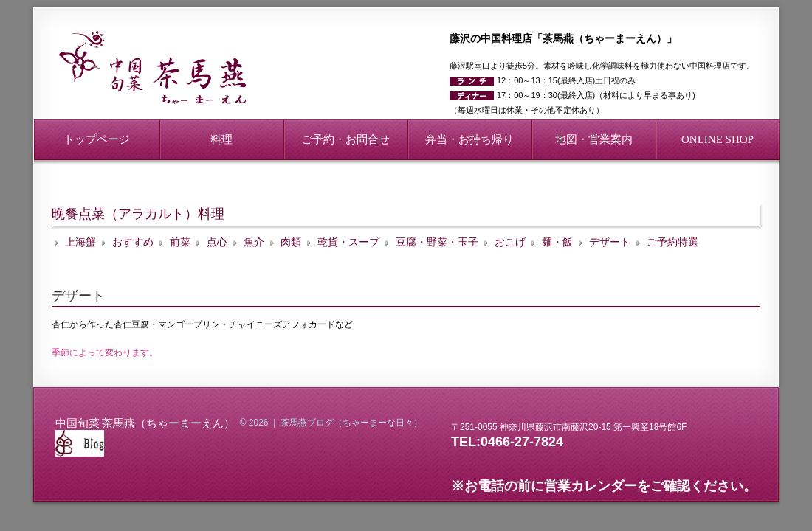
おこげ (510, 242)
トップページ (97, 139)
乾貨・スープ (348, 242)
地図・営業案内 (594, 139)
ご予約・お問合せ (345, 139)
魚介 (254, 242)
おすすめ (133, 242)
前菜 (180, 242)
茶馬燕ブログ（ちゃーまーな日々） (351, 423)
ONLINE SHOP (718, 139)
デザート (610, 242)
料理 (221, 139)
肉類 (291, 242)
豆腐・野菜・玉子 (437, 242)
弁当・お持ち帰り (469, 139)
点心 (217, 242)
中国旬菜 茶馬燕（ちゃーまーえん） (145, 422)
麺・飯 (557, 242)
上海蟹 (80, 242)
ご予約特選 (672, 242)
